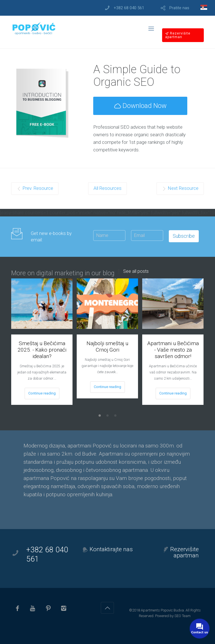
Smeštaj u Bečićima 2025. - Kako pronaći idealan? (42, 350)
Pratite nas (179, 8)
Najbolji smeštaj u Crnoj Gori (107, 347)
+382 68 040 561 (129, 8)
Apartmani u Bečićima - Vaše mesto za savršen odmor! (173, 350)
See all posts (136, 271)
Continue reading (42, 393)
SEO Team (183, 616)
